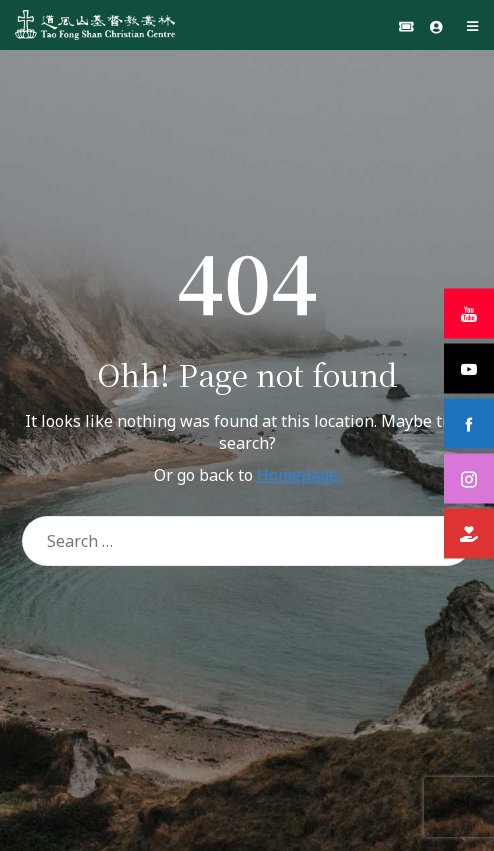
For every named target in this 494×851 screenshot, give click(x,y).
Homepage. (299, 475)
